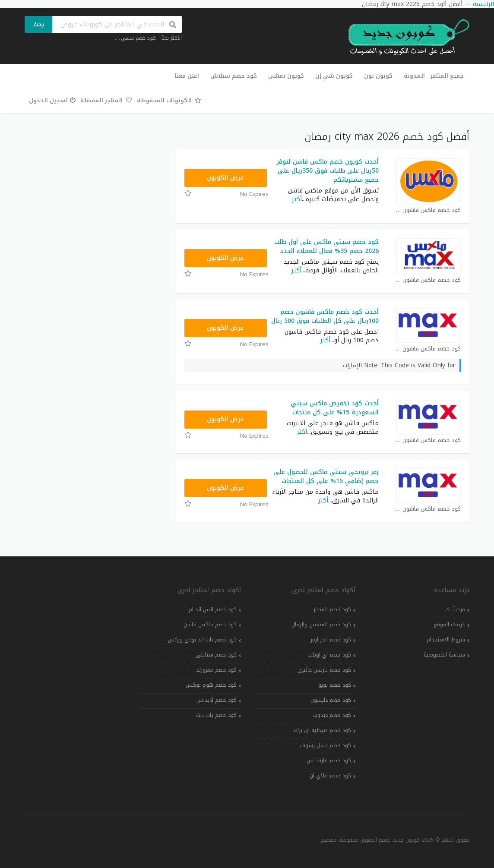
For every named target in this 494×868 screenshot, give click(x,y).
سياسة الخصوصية (444, 655)
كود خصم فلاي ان (330, 776)
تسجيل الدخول (52, 100)
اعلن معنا (187, 76)
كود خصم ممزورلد (216, 670)
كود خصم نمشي (138, 38)
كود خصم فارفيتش (329, 761)
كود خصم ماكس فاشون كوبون (428, 210)
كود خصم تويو (335, 685)
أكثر (297, 199)
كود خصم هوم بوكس (211, 685)
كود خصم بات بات (216, 715)
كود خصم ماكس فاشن (210, 625)
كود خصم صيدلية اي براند (322, 730)
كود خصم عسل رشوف (325, 745)
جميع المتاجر (447, 76)
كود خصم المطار (332, 609)
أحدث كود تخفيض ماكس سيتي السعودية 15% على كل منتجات (335, 408)
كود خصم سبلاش (234, 76)
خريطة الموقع (450, 625)
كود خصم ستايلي (216, 655)
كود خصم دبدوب (332, 715)
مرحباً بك (455, 609)
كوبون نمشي (286, 76)
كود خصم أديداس (217, 700)
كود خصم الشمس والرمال (321, 625)
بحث (39, 24)
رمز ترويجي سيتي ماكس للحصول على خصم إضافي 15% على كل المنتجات (326, 477)
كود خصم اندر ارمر (331, 640)
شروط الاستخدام (446, 640)
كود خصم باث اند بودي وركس (202, 640)
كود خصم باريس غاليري (324, 670)
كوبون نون (378, 76)
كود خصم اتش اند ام (213, 609)
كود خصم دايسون (331, 700)
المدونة (414, 76)
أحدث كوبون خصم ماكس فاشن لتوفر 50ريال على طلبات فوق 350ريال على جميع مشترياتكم (328, 171)
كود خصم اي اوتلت (329, 655)
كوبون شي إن (334, 76)
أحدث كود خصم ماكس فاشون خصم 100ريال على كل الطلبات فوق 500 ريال (325, 316)
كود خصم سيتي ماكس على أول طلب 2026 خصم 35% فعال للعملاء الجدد (326, 246)
